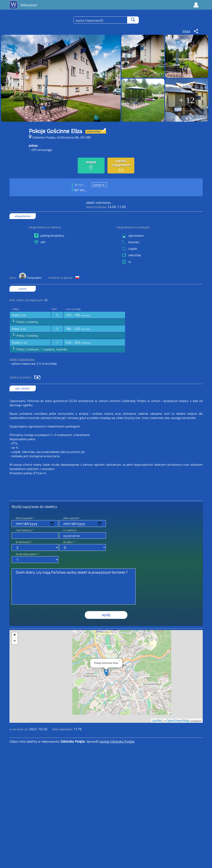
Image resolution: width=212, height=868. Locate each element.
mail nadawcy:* (24, 530)
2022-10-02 (38, 729)
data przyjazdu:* (25, 518)
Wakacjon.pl (29, 5)
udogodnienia (22, 216)
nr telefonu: (70, 530)
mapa (106, 632)
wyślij (106, 615)
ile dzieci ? (69, 542)
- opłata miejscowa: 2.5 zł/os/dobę (33, 364)
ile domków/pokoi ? (27, 554)
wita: (13, 278)
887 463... (81, 190)
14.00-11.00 (106, 207)
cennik (23, 289)
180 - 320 (78, 329)
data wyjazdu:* (72, 518)
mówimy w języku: (61, 278)
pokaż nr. (99, 185)
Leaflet (157, 721)
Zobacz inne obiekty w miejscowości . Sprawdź (54, 741)
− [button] (15, 641)
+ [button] (15, 635)
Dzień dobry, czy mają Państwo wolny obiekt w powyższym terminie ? (74, 586)
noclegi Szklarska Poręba (117, 741)
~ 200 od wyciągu (41, 150)
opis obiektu (22, 388)
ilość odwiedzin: (67, 729)
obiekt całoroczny (98, 203)
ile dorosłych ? (24, 542)
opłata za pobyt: (21, 377)
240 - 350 (78, 342)
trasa (186, 31)
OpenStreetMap (178, 721)
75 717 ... (80, 185)
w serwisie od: (19, 729)
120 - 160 (78, 315)
